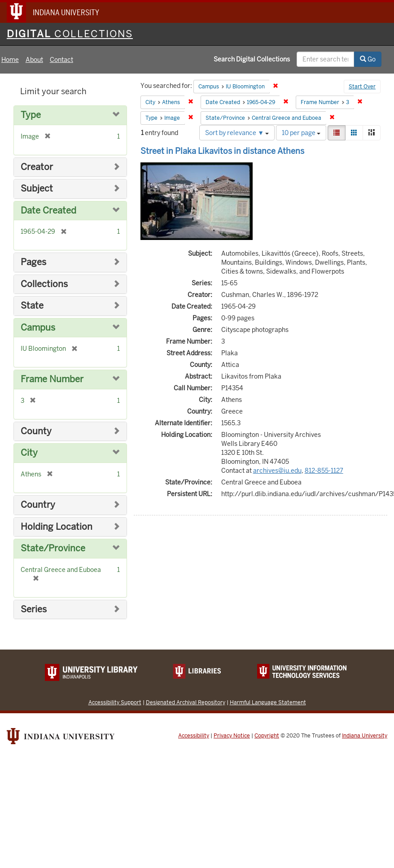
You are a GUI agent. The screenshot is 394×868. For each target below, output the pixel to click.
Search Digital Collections (252, 59)
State (32, 306)
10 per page (301, 133)
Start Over (362, 87)
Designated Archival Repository (186, 702)
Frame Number (52, 379)
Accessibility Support (115, 702)
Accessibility (194, 736)
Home (10, 60)
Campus (38, 328)
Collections (44, 284)
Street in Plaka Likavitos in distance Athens (222, 151)
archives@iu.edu (277, 471)
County (36, 431)
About (34, 60)
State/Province (53, 548)
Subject (37, 189)
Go (368, 59)
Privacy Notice (232, 736)
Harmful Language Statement (268, 702)
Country (38, 505)
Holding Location (57, 527)
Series (34, 609)
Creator (37, 167)
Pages (33, 262)
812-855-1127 (324, 471)
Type (31, 115)
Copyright (267, 736)
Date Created (48, 211)
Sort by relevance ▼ (237, 133)
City (29, 453)
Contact (61, 60)
